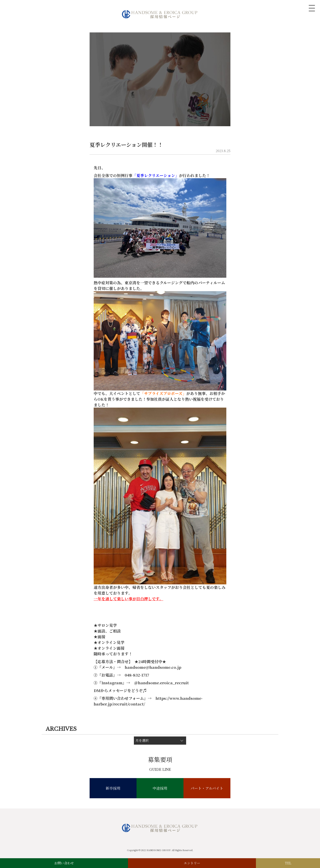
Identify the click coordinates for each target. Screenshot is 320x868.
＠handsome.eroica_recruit (161, 683)
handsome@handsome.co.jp (153, 667)
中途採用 (160, 788)
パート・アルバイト (207, 788)
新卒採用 (113, 788)
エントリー (192, 863)
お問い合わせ (64, 863)
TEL (288, 863)
